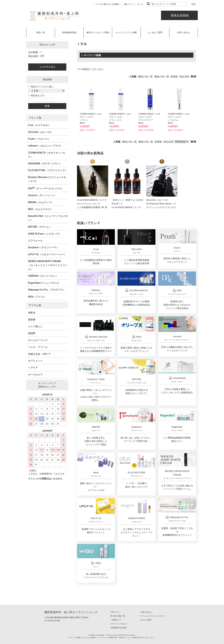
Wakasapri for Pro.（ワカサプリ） (47, 290)
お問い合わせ (183, 32)
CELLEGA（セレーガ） (40, 132)
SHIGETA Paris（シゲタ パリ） (45, 234)
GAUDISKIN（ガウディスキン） (45, 164)
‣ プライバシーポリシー (119, 624)
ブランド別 (35, 118)
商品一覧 (41, 32)
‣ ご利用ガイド (116, 620)
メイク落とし (35, 326)
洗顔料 (32, 333)
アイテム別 (35, 305)
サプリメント (35, 361)
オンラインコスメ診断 (126, 32)
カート (140, 4)
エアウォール (35, 241)
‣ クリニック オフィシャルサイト (153, 616)
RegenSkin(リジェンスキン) (43, 283)
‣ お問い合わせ (146, 612)
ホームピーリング (38, 340)
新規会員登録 (179, 15)
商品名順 (184, 77)
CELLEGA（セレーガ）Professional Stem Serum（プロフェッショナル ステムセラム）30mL (161, 207)
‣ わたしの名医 (146, 620)
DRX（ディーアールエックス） (46, 188)
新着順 (174, 77)
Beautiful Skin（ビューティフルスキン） (48, 218)
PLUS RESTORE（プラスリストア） (48, 170)
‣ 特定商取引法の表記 (118, 628)
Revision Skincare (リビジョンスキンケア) (47, 179)
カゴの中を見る (47, 67)
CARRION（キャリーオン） (43, 276)
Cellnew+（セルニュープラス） (45, 146)
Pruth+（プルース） (39, 139)
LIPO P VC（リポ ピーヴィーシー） (47, 254)
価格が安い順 (145, 77)
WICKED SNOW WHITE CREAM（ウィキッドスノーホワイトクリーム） (48, 265)
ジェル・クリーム (38, 347)
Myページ (129, 4)
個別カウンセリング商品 (98, 32)
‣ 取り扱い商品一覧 (117, 616)
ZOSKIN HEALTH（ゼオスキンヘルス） (47, 155)
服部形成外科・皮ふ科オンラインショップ (71, 612)
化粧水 (32, 313)
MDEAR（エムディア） (41, 202)
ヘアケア (33, 368)
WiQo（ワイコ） (37, 297)
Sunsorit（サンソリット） (42, 195)
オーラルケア (35, 375)
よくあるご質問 (155, 32)
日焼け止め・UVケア (39, 354)
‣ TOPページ (115, 612)
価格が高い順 (162, 77)
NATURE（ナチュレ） (40, 227)
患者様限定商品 (69, 32)
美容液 (32, 320)
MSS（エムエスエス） (40, 209)
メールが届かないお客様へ (108, 4)
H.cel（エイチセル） (39, 125)
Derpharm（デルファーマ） (43, 247)
